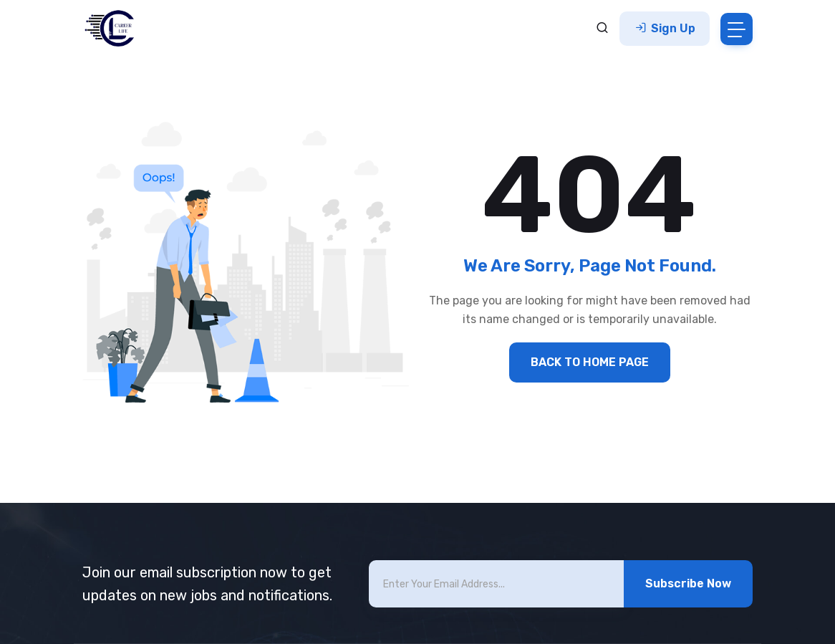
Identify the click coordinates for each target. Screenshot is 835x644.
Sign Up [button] (665, 28)
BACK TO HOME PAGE (590, 362)
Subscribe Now (688, 583)
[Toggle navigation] (737, 29)
